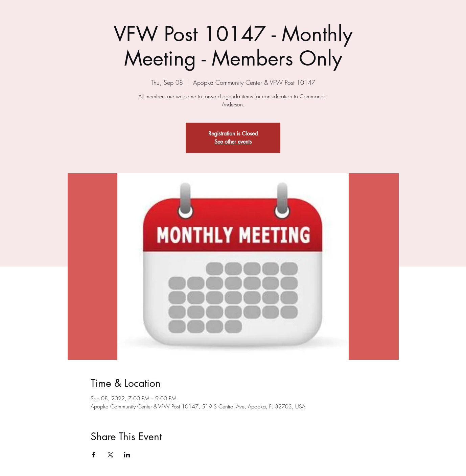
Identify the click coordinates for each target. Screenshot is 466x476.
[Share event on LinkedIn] (127, 455)
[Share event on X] (110, 455)
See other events (233, 142)
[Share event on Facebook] (94, 455)
